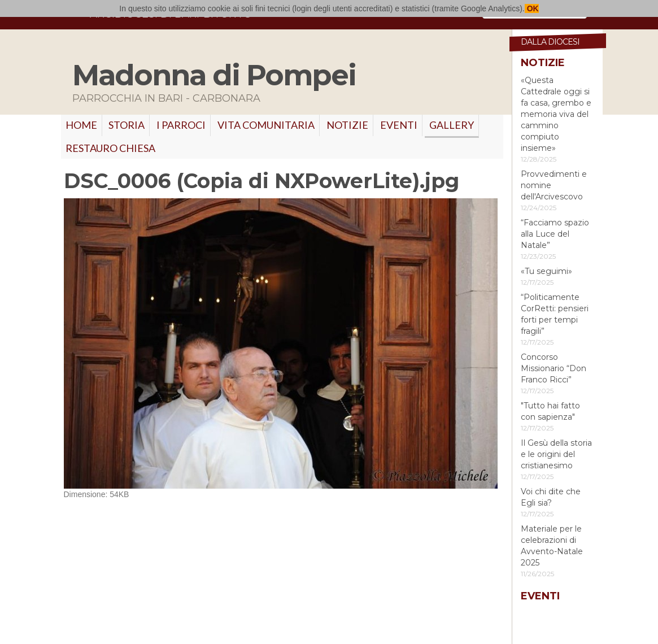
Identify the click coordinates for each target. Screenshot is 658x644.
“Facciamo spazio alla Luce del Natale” (555, 234)
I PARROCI (181, 125)
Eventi (399, 125)
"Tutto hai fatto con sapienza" (550, 411)
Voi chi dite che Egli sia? (551, 497)
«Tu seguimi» (546, 271)
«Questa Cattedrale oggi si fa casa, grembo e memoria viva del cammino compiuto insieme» (556, 114)
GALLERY (452, 125)
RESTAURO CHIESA (110, 148)
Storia (127, 125)
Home (81, 125)
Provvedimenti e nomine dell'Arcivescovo (554, 185)
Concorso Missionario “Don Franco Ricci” (554, 368)
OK (532, 8)
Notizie (347, 125)
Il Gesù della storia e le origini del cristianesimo (556, 454)
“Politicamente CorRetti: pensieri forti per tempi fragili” (555, 314)
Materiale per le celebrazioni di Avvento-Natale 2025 (552, 546)
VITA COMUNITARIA (266, 125)
